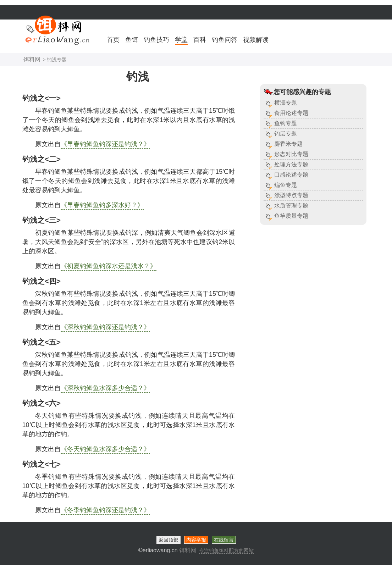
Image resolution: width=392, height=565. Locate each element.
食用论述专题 (291, 113)
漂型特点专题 (291, 195)
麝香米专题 (288, 144)
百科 (200, 40)
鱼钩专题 (286, 123)
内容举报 (196, 540)
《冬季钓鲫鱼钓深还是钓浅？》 (105, 510)
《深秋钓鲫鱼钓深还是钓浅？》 (105, 327)
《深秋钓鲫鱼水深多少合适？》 (105, 388)
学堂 (181, 40)
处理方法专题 (291, 164)
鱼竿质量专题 (291, 216)
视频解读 (256, 40)
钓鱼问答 (225, 40)
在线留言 (224, 540)
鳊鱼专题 (286, 185)
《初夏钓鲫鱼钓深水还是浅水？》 (109, 266)
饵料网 (32, 59)
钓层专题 (286, 134)
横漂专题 (286, 103)
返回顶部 (169, 540)
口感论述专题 (291, 175)
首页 (113, 40)
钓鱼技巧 (156, 40)
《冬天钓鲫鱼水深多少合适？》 (105, 449)
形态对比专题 (291, 154)
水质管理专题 (291, 206)
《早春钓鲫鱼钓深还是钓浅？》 (105, 144)
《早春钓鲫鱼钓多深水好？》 (102, 205)
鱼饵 (132, 40)
